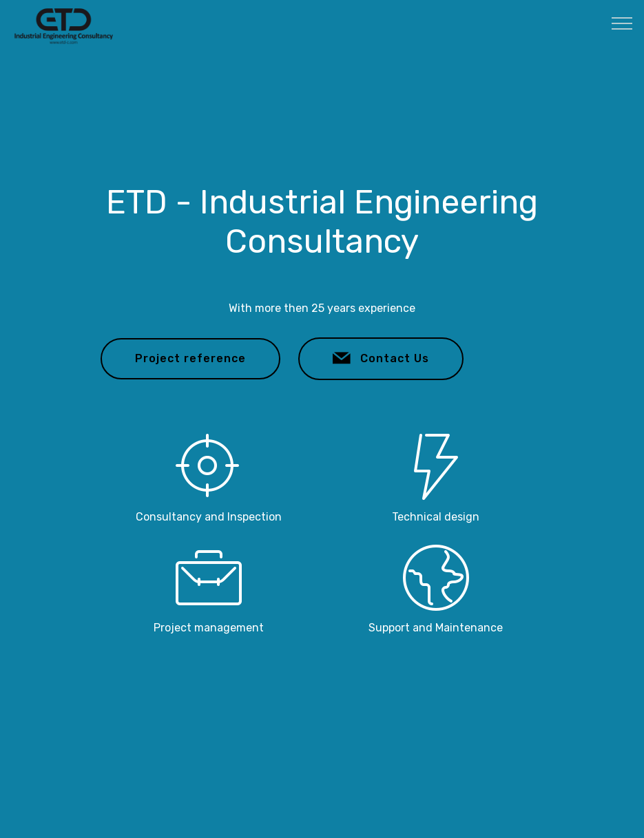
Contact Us (381, 359)
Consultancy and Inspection (209, 517)
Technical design (436, 517)
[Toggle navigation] (622, 23)
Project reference (190, 358)
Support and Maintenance (436, 628)
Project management (209, 628)
